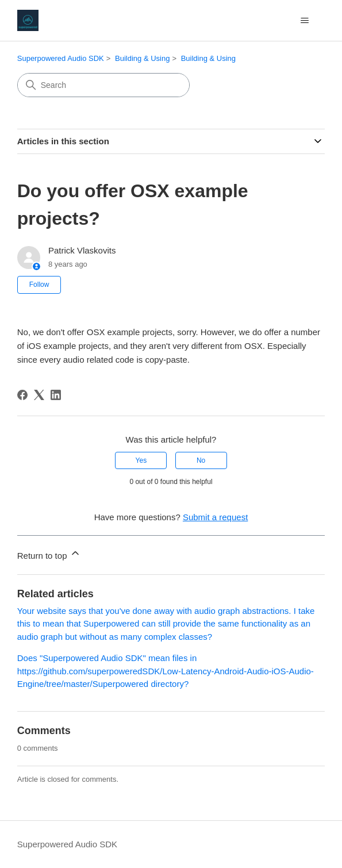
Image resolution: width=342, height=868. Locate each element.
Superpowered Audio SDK (61, 58)
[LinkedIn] (56, 395)
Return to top (49, 554)
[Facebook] (22, 395)
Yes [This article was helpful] (141, 460)
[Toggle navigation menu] (304, 21)
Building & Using (142, 58)
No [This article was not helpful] (201, 460)
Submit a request (215, 517)
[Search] (103, 85)
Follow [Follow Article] (39, 285)
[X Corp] (39, 395)
